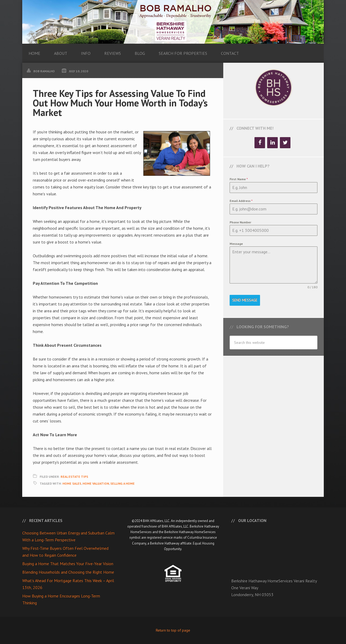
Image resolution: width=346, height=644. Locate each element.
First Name (239, 179)
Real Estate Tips (74, 477)
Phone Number (240, 222)
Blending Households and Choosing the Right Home (68, 572)
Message (236, 244)
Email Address (241, 201)
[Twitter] (285, 143)
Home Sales (72, 483)
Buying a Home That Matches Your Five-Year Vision (68, 564)
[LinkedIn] (272, 143)
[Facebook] (260, 143)
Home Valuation (96, 483)
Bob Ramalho (173, 22)
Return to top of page (173, 630)
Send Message (245, 300)
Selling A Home (122, 483)
